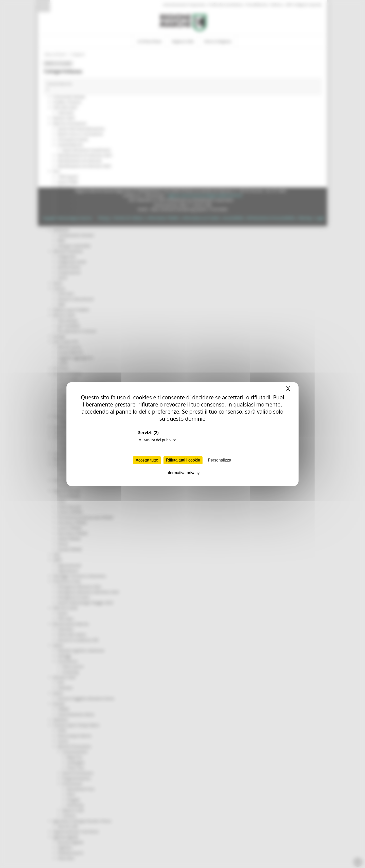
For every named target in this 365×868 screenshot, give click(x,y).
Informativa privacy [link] (182, 473)
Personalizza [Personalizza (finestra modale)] (220, 460)
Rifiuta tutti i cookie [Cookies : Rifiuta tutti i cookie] (183, 460)
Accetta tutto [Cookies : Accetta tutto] (147, 460)
